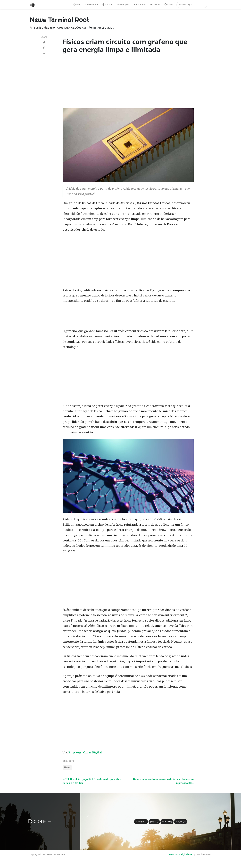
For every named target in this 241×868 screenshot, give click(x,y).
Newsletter (92, 5)
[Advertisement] (128, 82)
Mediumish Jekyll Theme (181, 854)
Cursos (107, 5)
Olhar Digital (92, 752)
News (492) (141, 822)
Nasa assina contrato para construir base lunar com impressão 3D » (163, 781)
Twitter (155, 5)
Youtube (140, 5)
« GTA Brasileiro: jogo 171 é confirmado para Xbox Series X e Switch (92, 781)
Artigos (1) (181, 822)
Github (169, 5)
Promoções (123, 5)
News (67, 768)
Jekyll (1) (154, 822)
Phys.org (75, 752)
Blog (77, 5)
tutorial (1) (167, 822)
